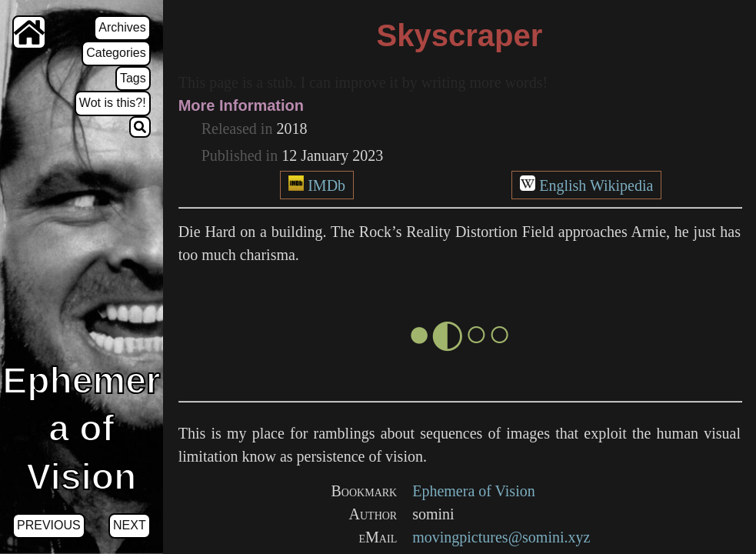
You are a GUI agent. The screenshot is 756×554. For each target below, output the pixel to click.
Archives (122, 27)
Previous (49, 525)
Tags (133, 78)
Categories (116, 53)
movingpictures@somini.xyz (501, 537)
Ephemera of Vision (474, 491)
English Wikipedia (596, 185)
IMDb (326, 185)
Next (130, 525)
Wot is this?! (113, 103)
